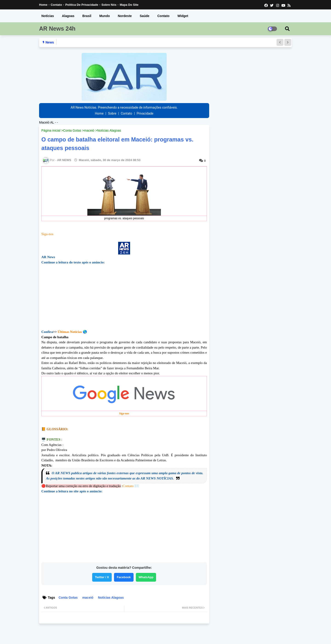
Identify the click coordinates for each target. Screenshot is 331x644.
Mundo (105, 16)
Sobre (112, 113)
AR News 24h (57, 29)
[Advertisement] (124, 300)
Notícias (48, 16)
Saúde (145, 16)
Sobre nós (109, 5)
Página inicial (51, 130)
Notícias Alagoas (109, 130)
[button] (280, 42)
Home (43, 5)
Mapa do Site (129, 5)
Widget (183, 16)
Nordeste (125, 16)
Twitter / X (102, 577)
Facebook (124, 577)
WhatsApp (146, 577)
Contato (56, 5)
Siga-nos (47, 234)
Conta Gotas (72, 130)
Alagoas (68, 16)
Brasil (87, 16)
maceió (89, 130)
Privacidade (145, 113)
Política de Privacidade (82, 5)
